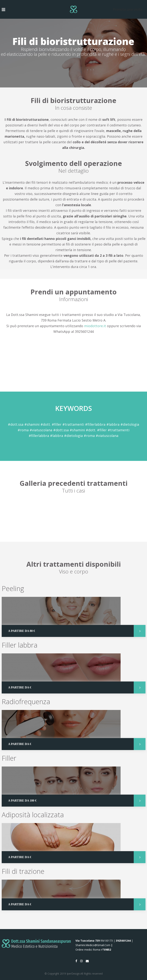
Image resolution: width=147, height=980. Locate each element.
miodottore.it (95, 326)
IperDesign (73, 974)
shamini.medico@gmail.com (93, 945)
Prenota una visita (128, 9)
